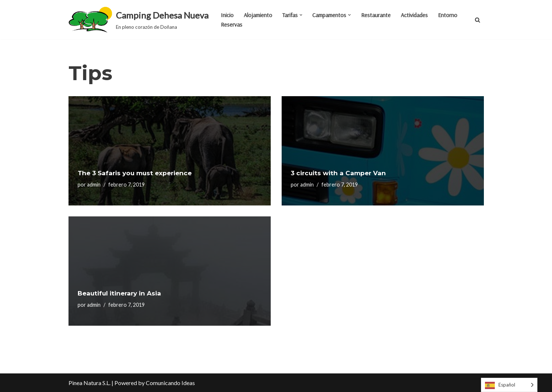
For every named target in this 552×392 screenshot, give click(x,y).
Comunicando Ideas (170, 383)
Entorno (448, 15)
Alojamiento (258, 15)
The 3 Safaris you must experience (135, 173)
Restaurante (376, 15)
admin (94, 185)
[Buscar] (477, 20)
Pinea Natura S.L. (89, 383)
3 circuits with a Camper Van (338, 173)
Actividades (415, 15)
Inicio (227, 15)
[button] (301, 15)
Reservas (232, 24)
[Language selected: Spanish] (509, 385)
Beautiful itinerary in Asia (119, 293)
